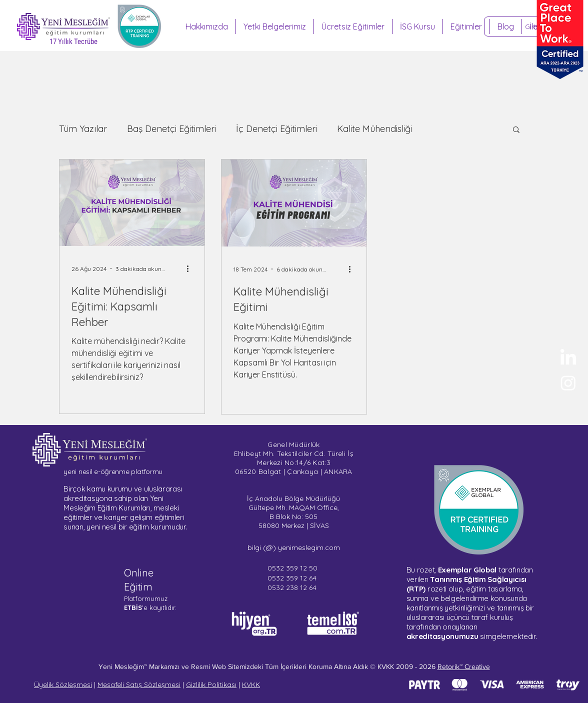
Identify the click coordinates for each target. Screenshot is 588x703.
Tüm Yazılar (83, 129)
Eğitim (138, 587)
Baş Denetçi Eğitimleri (171, 129)
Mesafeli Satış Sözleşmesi (139, 684)
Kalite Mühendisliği (374, 129)
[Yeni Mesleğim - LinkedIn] (568, 358)
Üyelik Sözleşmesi (63, 684)
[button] (516, 130)
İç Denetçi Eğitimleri (276, 129)
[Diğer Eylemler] (191, 268)
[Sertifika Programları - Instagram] (568, 383)
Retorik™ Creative (464, 666)
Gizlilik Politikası (211, 684)
